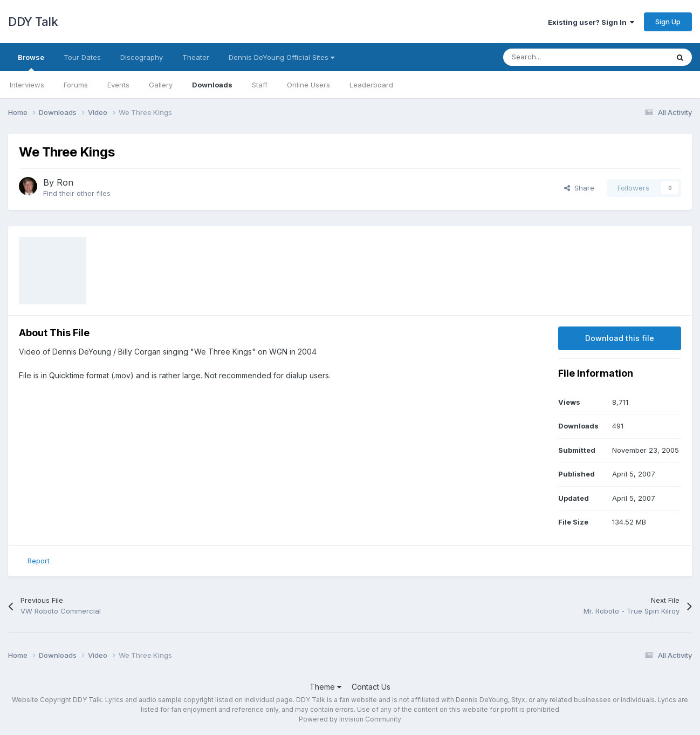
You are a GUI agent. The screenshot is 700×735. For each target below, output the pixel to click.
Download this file (620, 338)
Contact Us (371, 687)
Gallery (161, 85)
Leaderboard (371, 85)
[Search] (562, 57)
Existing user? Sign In (591, 22)
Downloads (212, 85)
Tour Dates (82, 57)
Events (118, 85)
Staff (260, 85)
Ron (65, 182)
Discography (142, 57)
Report (39, 561)
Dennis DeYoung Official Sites (282, 57)
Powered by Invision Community (350, 719)
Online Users (308, 85)
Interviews (27, 85)
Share (579, 188)
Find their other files (77, 193)
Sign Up (668, 22)
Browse (31, 62)
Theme (325, 687)
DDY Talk (33, 22)
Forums (76, 85)
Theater (196, 57)
